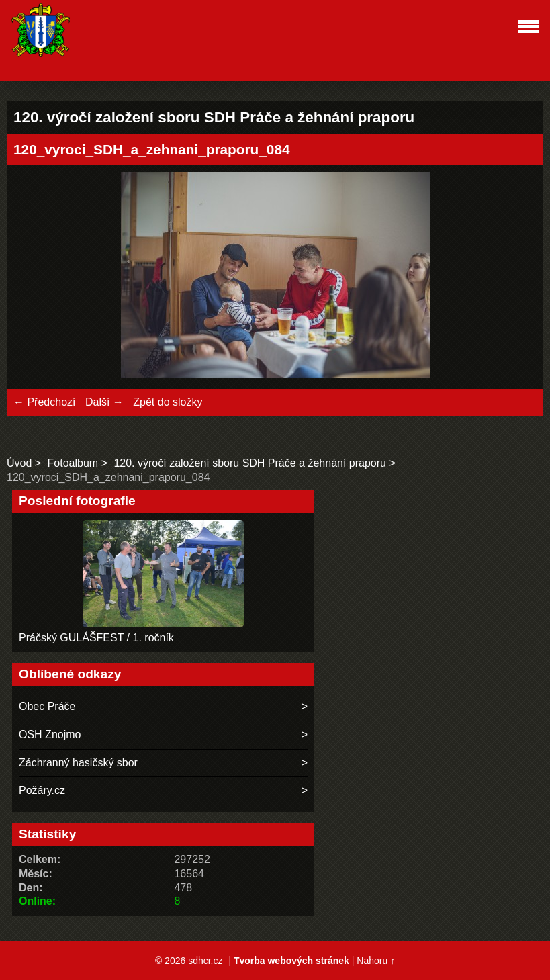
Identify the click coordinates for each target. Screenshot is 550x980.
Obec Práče (47, 706)
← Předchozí (44, 402)
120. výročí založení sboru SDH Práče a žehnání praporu (250, 463)
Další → (104, 402)
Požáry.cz (42, 790)
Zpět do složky (168, 402)
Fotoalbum (73, 463)
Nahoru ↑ (376, 961)
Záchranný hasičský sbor (78, 763)
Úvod (19, 463)
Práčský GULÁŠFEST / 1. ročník (96, 638)
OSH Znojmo (50, 734)
